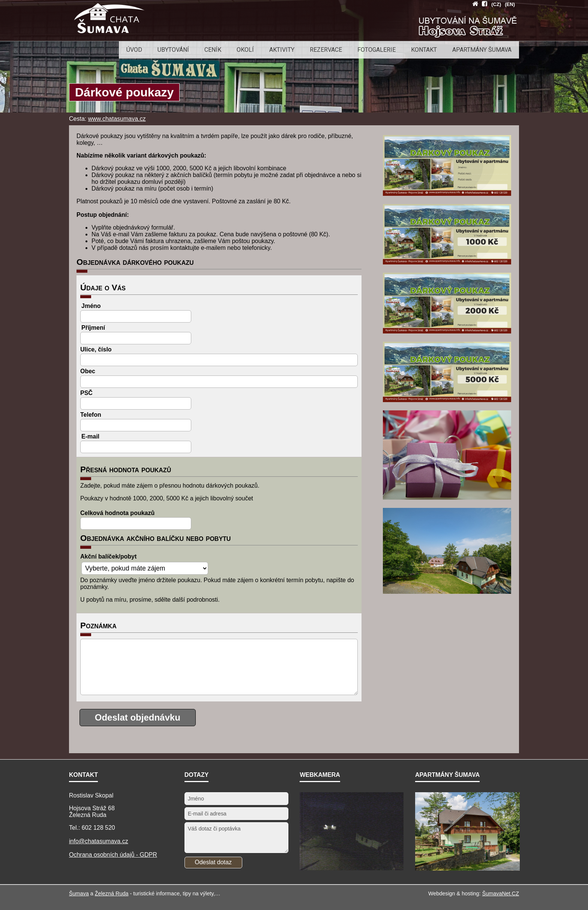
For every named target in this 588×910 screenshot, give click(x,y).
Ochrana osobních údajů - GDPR (113, 855)
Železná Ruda (112, 893)
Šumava (79, 893)
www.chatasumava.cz (117, 119)
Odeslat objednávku (138, 717)
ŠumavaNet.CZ (501, 893)
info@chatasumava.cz (99, 841)
